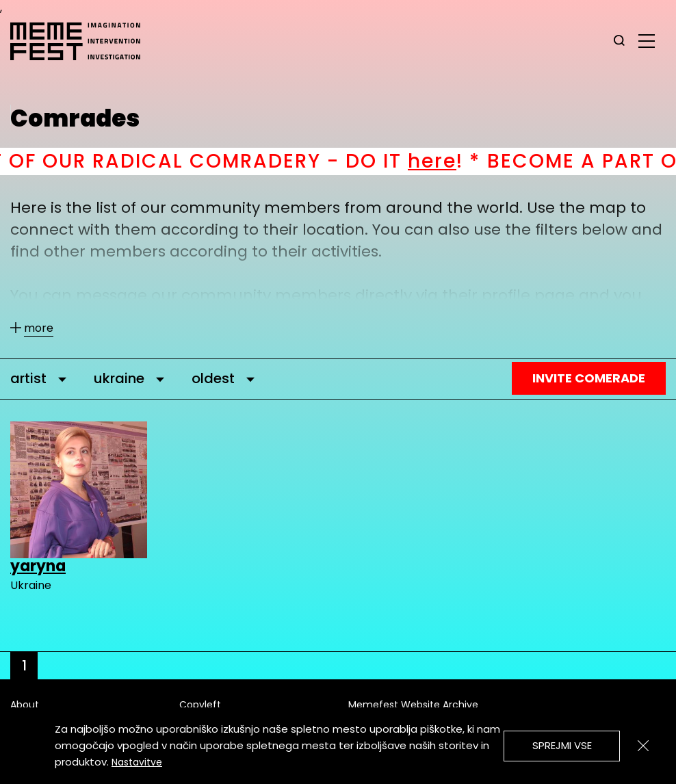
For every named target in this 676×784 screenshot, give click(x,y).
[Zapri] (643, 746)
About (25, 705)
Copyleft (200, 705)
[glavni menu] (647, 40)
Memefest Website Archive (413, 705)
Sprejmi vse (562, 745)
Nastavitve (137, 762)
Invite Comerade (589, 378)
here (451, 161)
